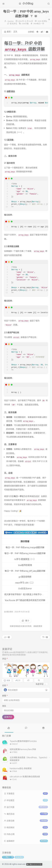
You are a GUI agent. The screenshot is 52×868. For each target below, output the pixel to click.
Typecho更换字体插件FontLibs (23, 741)
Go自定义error (25, 588)
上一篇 (7, 637)
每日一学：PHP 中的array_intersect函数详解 (25, 553)
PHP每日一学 (39, 24)
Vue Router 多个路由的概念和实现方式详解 (25, 600)
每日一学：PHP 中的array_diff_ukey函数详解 (25, 571)
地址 (4, 706)
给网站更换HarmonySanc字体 (23, 749)
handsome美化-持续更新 (21, 768)
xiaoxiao (11, 21)
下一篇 (45, 637)
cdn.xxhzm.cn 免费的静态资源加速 (25, 777)
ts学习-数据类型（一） (25, 559)
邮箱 (5, 696)
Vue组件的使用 (25, 565)
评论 (5, 659)
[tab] (9, 728)
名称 (5, 685)
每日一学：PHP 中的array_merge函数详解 (25, 547)
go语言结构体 (25, 577)
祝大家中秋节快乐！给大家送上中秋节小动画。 (26, 594)
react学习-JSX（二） (25, 583)
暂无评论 (13, 24)
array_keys (19, 857)
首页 (7, 32)
